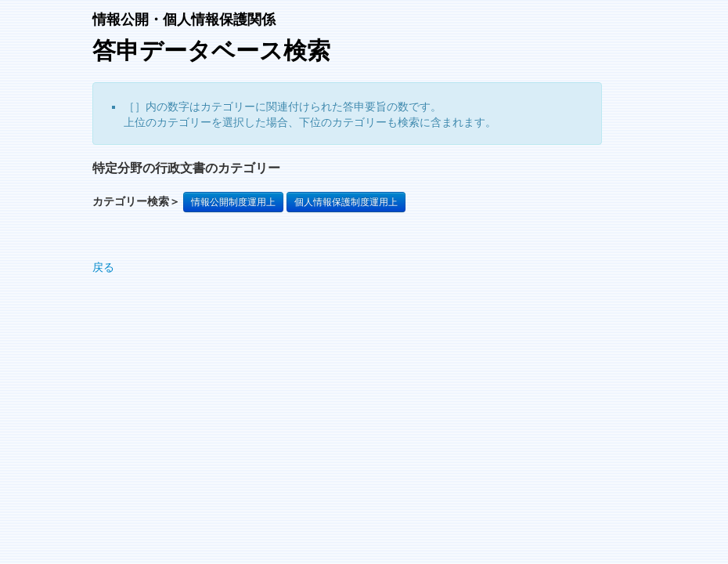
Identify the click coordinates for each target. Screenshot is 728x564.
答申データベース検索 (211, 51)
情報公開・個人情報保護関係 (184, 20)
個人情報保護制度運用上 (346, 202)
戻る (103, 267)
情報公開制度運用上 (233, 202)
